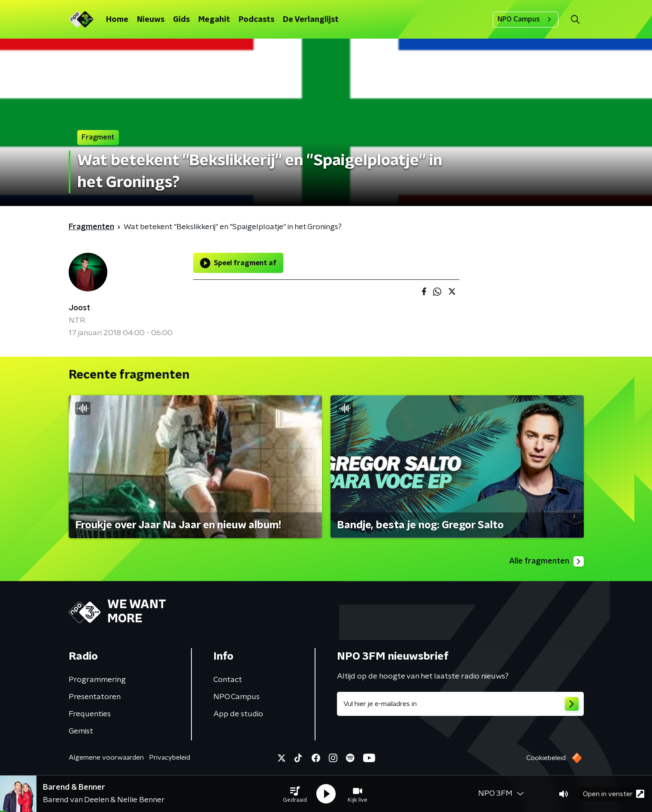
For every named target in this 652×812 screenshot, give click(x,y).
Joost (79, 308)
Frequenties (90, 714)
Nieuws (151, 20)
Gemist (81, 731)
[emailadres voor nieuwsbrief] (460, 704)
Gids (181, 20)
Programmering (97, 680)
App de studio (238, 714)
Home (117, 20)
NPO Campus (526, 19)
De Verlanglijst (311, 20)
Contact (228, 680)
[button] (295, 794)
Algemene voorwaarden (106, 757)
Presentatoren (95, 697)
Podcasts (256, 20)
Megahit (214, 20)
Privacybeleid (170, 757)
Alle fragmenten (546, 561)
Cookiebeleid (546, 758)
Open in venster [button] (614, 794)
